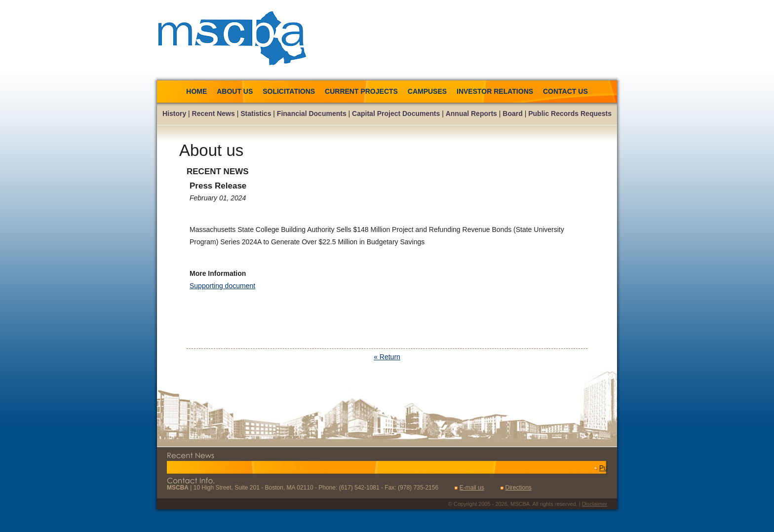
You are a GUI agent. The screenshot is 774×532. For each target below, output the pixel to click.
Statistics (256, 114)
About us (235, 91)
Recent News (213, 114)
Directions (518, 488)
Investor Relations (495, 91)
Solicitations (290, 91)
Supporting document (222, 286)
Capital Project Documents (396, 114)
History (174, 114)
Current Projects (361, 91)
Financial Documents (312, 114)
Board (512, 114)
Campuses (427, 91)
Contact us (565, 91)
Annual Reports (471, 114)
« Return (387, 357)
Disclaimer (595, 504)
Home (196, 91)
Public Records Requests (570, 114)
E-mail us (472, 488)
